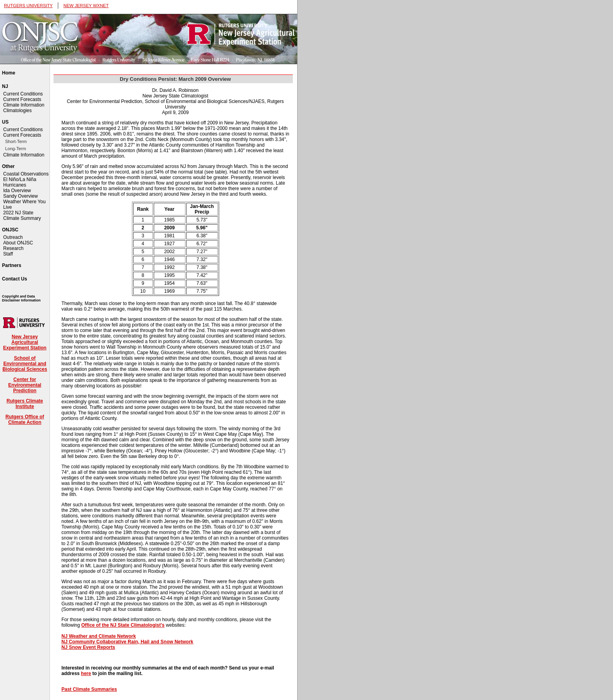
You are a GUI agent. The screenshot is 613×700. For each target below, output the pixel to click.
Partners (12, 265)
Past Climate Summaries (89, 689)
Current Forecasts (22, 99)
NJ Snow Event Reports (88, 647)
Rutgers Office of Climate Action (25, 420)
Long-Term (16, 149)
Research (13, 248)
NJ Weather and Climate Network (99, 636)
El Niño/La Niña (20, 179)
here (86, 673)
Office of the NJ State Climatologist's (123, 625)
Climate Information (24, 105)
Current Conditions (23, 94)
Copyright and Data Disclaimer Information (21, 298)
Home (9, 73)
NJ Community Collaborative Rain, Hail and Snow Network (127, 642)
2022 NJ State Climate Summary (22, 216)
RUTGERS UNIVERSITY (28, 6)
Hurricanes (15, 185)
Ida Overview (17, 191)
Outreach (13, 237)
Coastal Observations (26, 174)
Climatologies (17, 111)
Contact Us (14, 279)
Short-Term (16, 141)
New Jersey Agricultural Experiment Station (25, 342)
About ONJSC (18, 243)
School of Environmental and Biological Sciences (25, 364)
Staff (8, 254)
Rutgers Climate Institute (25, 404)
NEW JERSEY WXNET (86, 6)
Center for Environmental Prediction (25, 385)
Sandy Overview (20, 196)
